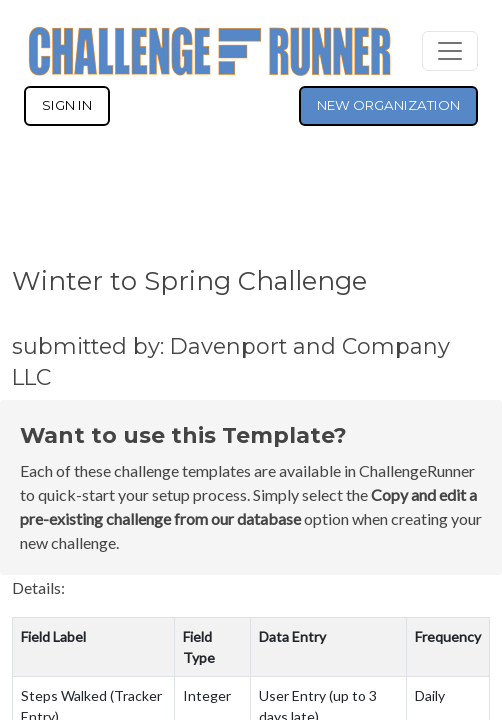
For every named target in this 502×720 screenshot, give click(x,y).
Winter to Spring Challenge (189, 280)
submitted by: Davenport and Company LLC (231, 361)
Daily (430, 695)
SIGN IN (67, 105)
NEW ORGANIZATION (388, 105)
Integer (207, 695)
